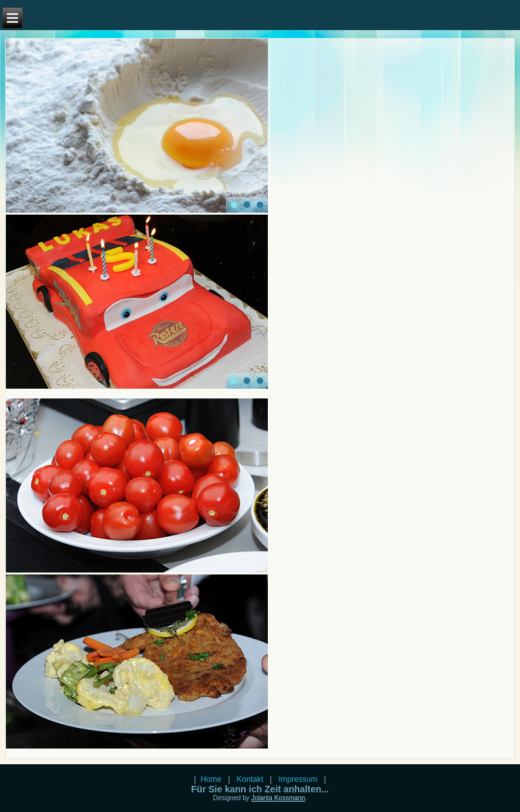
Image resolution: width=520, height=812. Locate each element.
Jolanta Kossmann (278, 798)
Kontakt (250, 779)
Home (212, 779)
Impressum (298, 779)
